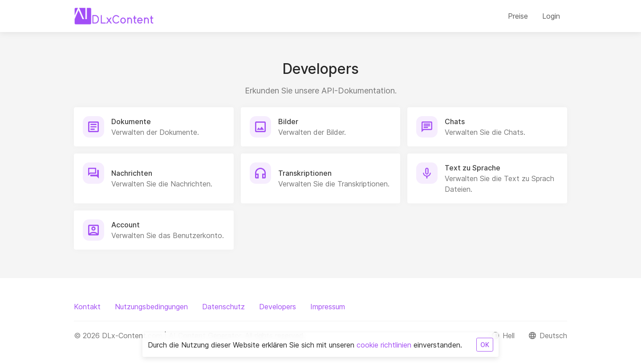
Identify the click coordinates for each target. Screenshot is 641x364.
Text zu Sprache (473, 168)
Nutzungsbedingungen (151, 307)
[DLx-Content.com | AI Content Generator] (114, 16)
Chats (455, 121)
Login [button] (551, 16)
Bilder (288, 121)
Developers (278, 307)
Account (126, 225)
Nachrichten (132, 173)
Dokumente (131, 121)
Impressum (328, 307)
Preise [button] (518, 16)
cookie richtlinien (384, 345)
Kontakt (87, 307)
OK (485, 345)
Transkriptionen (305, 173)
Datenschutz (223, 307)
